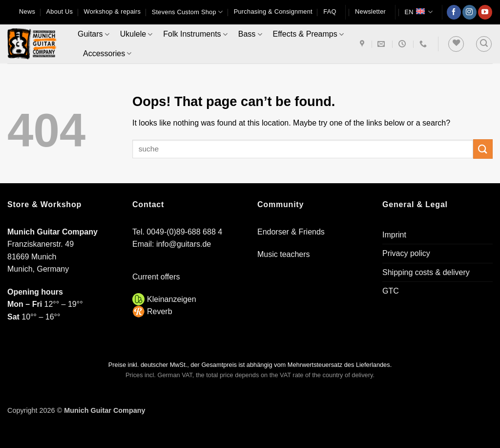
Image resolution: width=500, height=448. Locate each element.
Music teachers (284, 254)
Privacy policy (406, 253)
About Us (59, 11)
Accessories (107, 53)
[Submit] (483, 149)
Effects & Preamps (308, 34)
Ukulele (136, 34)
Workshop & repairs (113, 11)
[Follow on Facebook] (454, 12)
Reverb (160, 311)
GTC (391, 291)
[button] (370, 12)
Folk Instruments (195, 34)
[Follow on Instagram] (469, 12)
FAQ (330, 11)
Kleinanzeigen (172, 299)
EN (418, 12)
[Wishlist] (456, 44)
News (27, 11)
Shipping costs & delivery (426, 272)
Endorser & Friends (291, 232)
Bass (250, 34)
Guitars (94, 34)
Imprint (394, 235)
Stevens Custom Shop (187, 12)
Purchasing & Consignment (273, 11)
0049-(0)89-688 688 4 (184, 232)
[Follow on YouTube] (485, 12)
